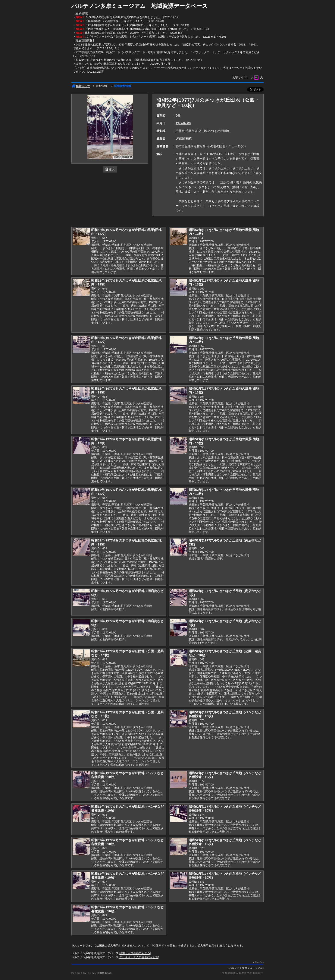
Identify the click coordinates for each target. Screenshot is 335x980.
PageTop (259, 962)
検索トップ (81, 86)
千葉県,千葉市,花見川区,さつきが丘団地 (203, 131)
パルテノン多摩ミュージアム (246, 968)
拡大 (110, 169)
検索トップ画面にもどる (135, 953)
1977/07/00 (183, 123)
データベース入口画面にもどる (139, 957)
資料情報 (101, 86)
